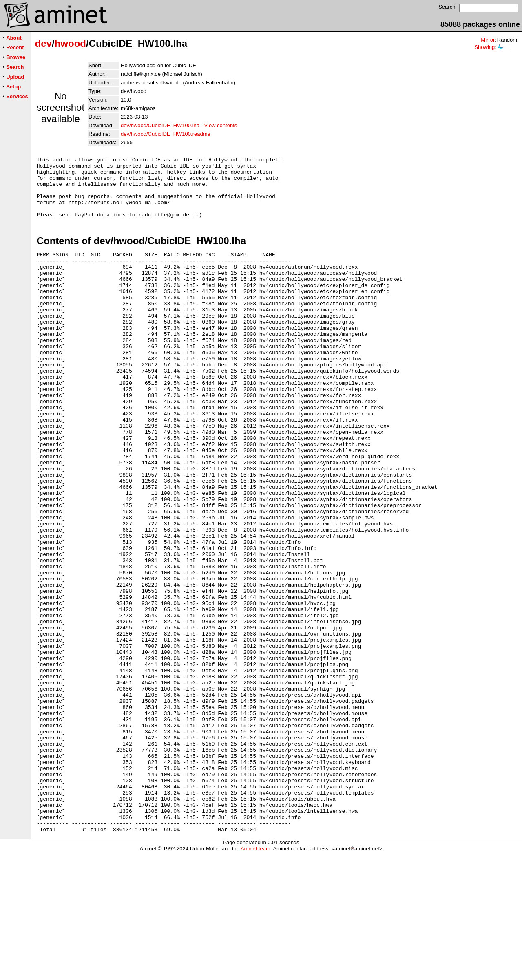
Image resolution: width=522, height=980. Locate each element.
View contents (221, 125)
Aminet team (255, 977)
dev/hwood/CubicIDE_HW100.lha (160, 125)
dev (43, 43)
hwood (70, 43)
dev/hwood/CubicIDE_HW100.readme (166, 134)
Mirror (488, 40)
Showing (484, 47)
